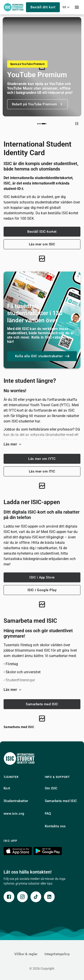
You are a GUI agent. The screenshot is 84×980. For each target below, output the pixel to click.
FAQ (48, 814)
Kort (7, 788)
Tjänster (11, 777)
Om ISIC (51, 788)
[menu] (77, 7)
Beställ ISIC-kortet (42, 232)
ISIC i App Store (42, 577)
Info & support (57, 777)
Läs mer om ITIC (42, 471)
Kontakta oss (55, 826)
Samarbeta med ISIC (42, 704)
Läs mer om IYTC (42, 459)
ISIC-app (11, 841)
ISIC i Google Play (42, 590)
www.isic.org (14, 814)
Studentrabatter (16, 801)
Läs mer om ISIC (42, 244)
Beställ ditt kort (43, 7)
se (67, 7)
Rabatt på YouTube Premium (38, 104)
